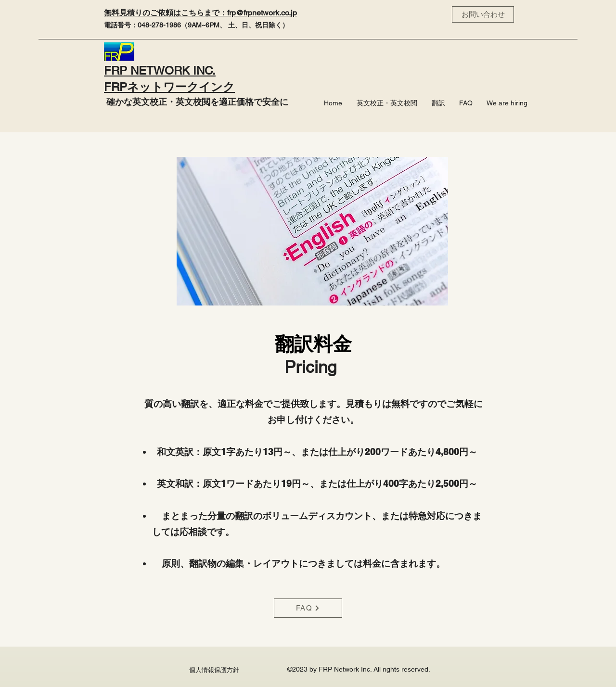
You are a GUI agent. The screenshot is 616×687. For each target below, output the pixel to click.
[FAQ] (308, 608)
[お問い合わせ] (483, 14)
